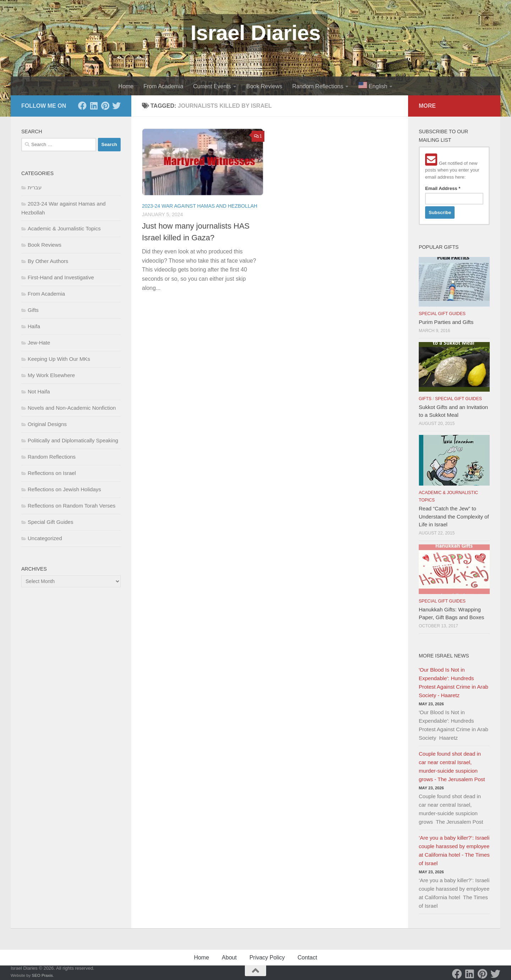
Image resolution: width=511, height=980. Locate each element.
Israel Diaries (256, 33)
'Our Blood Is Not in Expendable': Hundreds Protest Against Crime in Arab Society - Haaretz (454, 682)
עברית (35, 187)
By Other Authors (48, 261)
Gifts (33, 310)
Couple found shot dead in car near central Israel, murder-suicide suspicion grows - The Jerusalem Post (452, 766)
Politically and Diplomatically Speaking (73, 440)
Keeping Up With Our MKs (59, 359)
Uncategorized (45, 538)
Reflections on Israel (52, 473)
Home (126, 86)
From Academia (163, 86)
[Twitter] (116, 106)
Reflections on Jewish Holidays (64, 489)
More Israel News (444, 656)
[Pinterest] (105, 106)
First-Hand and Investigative (61, 277)
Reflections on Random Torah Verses (72, 506)
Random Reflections (318, 86)
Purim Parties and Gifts (446, 322)
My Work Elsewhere (51, 375)
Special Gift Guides (50, 522)
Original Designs (47, 424)
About (229, 957)
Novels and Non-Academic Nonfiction (72, 408)
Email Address (443, 188)
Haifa (34, 326)
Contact (307, 957)
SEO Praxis (42, 975)
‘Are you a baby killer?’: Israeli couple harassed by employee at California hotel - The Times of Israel (454, 850)
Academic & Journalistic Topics (64, 228)
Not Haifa (39, 391)
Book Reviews (264, 86)
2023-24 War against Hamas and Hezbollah (200, 206)
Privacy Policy (267, 957)
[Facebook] (82, 106)
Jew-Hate (39, 343)
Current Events (212, 86)
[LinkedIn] (94, 106)
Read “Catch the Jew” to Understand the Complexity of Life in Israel (454, 516)
